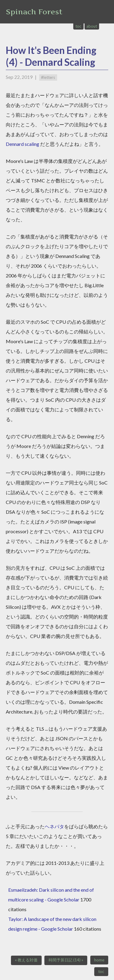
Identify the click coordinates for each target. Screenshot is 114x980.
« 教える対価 (26, 960)
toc (78, 26)
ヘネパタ (54, 826)
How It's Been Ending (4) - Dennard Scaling (51, 56)
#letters (48, 77)
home (99, 960)
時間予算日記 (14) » (66, 960)
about (92, 26)
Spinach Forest (34, 12)
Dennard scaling (22, 144)
